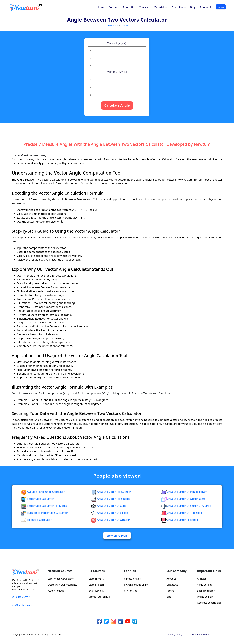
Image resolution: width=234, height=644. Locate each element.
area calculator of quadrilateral (184, 499)
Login (221, 7)
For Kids (130, 571)
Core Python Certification (61, 579)
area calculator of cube (109, 506)
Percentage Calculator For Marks (44, 506)
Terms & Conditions (200, 634)
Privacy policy (175, 634)
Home (101, 7)
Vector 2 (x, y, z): (117, 72)
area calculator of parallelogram (184, 492)
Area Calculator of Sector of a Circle (186, 506)
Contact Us (207, 7)
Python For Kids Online (136, 585)
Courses (114, 7)
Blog (193, 7)
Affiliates (202, 579)
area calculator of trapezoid (182, 513)
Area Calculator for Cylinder (111, 492)
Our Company (177, 571)
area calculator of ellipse (109, 513)
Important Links (209, 571)
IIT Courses (97, 571)
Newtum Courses (60, 571)
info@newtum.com (22, 605)
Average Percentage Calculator (43, 492)
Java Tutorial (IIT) (97, 591)
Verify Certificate (206, 585)
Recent (170, 591)
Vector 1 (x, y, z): (117, 43)
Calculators (112, 25)
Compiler (179, 7)
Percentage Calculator (37, 499)
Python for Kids (56, 591)
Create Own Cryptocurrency (62, 585)
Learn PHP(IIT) (96, 585)
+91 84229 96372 (21, 597)
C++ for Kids (131, 591)
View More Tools (117, 536)
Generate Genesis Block (210, 603)
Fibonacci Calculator (36, 520)
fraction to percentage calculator (45, 513)
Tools (144, 7)
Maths (125, 25)
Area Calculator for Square (110, 499)
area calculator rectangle (180, 520)
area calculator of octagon (111, 520)
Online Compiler (206, 597)
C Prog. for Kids (132, 579)
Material (160, 7)
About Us (129, 7)
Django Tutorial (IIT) (99, 597)
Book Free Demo (206, 591)
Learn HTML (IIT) (97, 579)
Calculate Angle (117, 105)
